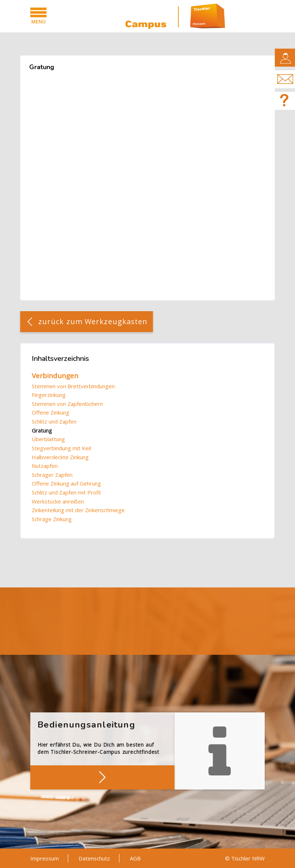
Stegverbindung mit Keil (61, 448)
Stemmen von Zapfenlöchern (67, 404)
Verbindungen (55, 376)
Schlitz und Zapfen (54, 421)
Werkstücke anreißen (58, 501)
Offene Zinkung (50, 412)
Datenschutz (94, 858)
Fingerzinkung (49, 395)
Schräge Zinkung (52, 519)
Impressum (45, 858)
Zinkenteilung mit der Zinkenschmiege (78, 510)
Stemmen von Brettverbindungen (73, 386)
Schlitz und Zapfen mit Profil (66, 492)
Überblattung (48, 439)
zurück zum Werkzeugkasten (93, 321)
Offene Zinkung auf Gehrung (66, 483)
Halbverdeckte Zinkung (60, 457)
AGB (135, 858)
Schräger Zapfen (52, 475)
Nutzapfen (45, 466)
